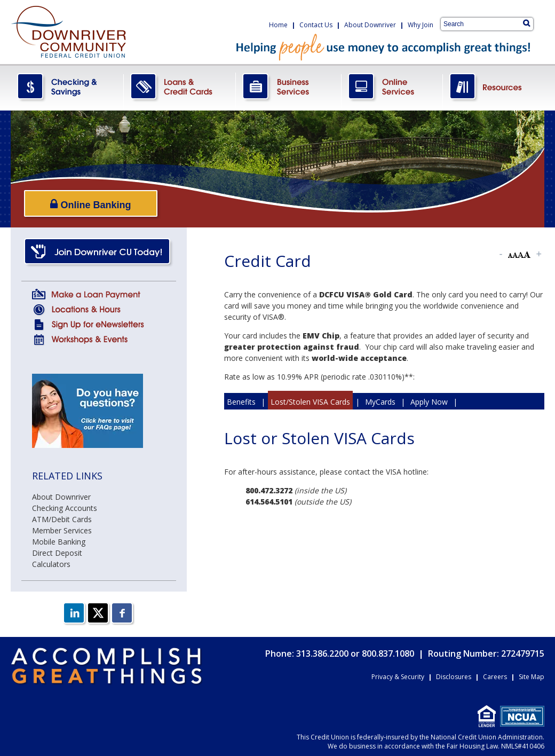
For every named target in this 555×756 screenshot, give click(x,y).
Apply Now (429, 402)
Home (278, 25)
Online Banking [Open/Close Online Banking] (90, 204)
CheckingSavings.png (67, 87)
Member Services (62, 530)
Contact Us (316, 25)
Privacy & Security (398, 677)
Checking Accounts (65, 508)
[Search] (526, 23)
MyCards (380, 402)
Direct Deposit (57, 553)
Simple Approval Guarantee (402, 418)
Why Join (421, 25)
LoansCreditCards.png (180, 87)
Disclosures (454, 677)
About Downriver (370, 25)
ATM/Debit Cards (62, 519)
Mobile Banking (59, 542)
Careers (495, 677)
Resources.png (494, 87)
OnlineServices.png (392, 87)
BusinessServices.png (289, 87)
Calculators (51, 564)
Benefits (241, 402)
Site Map (532, 677)
